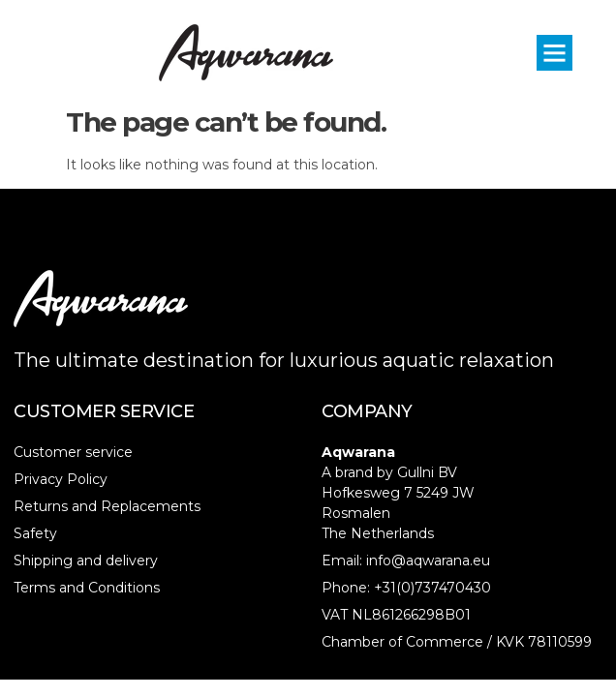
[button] (555, 53)
